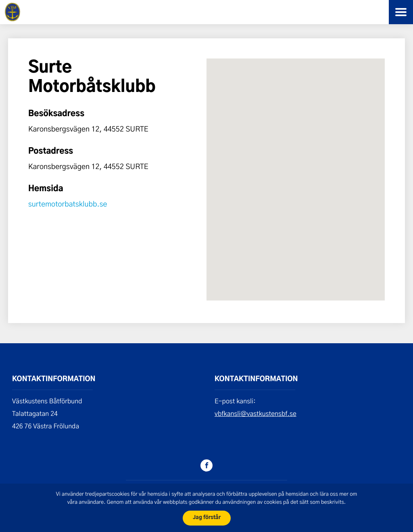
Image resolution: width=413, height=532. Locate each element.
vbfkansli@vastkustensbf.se (256, 414)
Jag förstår (207, 518)
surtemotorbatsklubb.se (68, 204)
